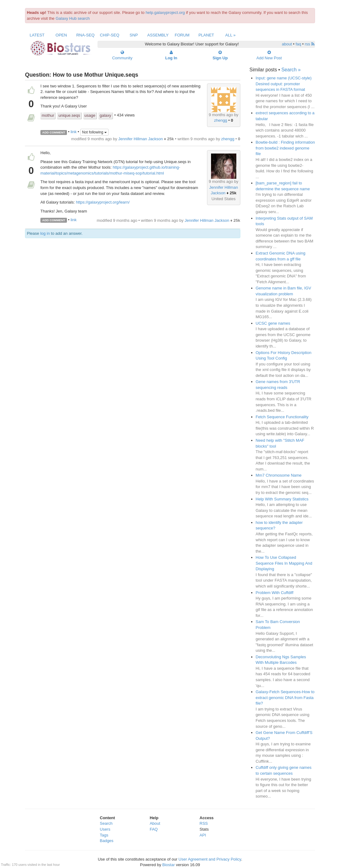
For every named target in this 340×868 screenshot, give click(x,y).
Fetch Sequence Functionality (282, 417)
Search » (291, 70)
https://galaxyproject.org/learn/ (103, 202)
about (287, 44)
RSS (204, 823)
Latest (37, 35)
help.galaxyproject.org (165, 13)
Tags (104, 835)
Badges (107, 841)
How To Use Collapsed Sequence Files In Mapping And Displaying (284, 563)
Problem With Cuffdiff (275, 593)
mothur (48, 115)
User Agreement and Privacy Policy (210, 859)
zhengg (221, 120)
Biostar (168, 865)
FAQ (154, 829)
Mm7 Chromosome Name (279, 475)
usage (90, 115)
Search (106, 823)
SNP (134, 35)
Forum (182, 35)
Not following (94, 132)
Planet (206, 35)
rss (310, 44)
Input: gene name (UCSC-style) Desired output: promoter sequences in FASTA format (284, 84)
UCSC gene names (273, 323)
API (203, 835)
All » (230, 35)
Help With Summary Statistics (282, 499)
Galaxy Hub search (73, 18)
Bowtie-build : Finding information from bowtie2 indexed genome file (285, 148)
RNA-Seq (85, 35)
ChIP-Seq (110, 35)
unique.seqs (69, 115)
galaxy (106, 115)
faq (298, 44)
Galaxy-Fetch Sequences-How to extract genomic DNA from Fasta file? (285, 697)
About (155, 823)
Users (105, 829)
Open (61, 35)
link (74, 132)
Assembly (158, 35)
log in (45, 233)
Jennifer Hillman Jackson (141, 139)
